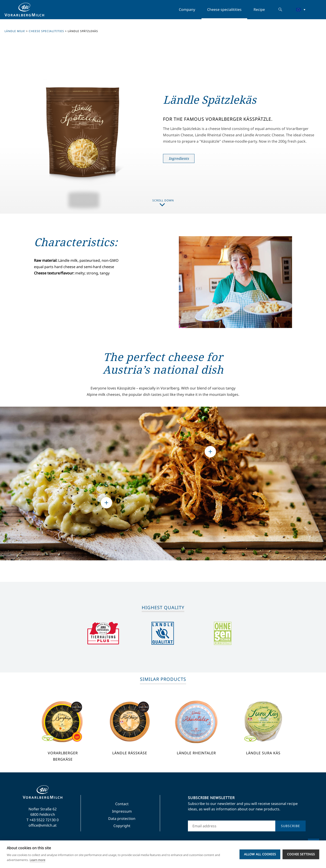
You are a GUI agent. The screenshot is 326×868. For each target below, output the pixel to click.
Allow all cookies (260, 854)
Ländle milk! (15, 31)
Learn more (37, 860)
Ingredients (179, 158)
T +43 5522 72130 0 (43, 820)
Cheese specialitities (224, 9)
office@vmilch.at (43, 825)
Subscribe (290, 826)
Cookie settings (301, 854)
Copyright (122, 826)
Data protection (122, 818)
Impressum (122, 811)
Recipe (259, 9)
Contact (122, 804)
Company (187, 9)
